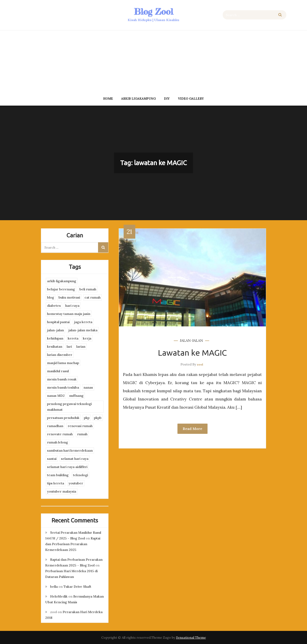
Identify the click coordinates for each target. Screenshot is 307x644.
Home (108, 99)
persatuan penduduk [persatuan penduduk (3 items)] (63, 418)
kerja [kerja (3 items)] (87, 338)
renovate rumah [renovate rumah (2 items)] (60, 434)
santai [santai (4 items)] (52, 459)
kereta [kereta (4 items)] (73, 338)
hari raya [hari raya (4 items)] (72, 306)
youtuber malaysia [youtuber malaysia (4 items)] (62, 491)
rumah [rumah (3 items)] (82, 434)
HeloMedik (59, 596)
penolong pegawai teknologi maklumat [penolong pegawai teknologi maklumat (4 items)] (69, 407)
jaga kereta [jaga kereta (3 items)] (83, 322)
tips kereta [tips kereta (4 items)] (56, 483)
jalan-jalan (191, 340)
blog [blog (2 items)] (51, 297)
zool (200, 364)
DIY (167, 99)
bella (54, 586)
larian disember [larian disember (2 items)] (60, 355)
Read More (192, 429)
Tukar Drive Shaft (77, 586)
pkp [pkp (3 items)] (87, 418)
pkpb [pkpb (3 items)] (98, 418)
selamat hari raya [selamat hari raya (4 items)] (75, 459)
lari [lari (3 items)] (69, 346)
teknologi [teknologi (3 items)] (81, 475)
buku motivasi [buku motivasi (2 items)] (69, 297)
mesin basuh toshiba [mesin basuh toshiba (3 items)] (63, 387)
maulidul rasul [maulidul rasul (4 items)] (58, 371)
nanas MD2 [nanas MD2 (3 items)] (56, 396)
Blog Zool (153, 12)
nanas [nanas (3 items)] (88, 387)
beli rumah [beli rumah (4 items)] (88, 289)
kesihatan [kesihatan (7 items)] (55, 346)
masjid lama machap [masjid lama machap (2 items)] (63, 363)
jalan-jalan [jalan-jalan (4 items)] (55, 330)
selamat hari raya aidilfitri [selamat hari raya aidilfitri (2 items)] (67, 467)
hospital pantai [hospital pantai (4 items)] (58, 322)
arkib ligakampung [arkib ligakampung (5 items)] (62, 281)
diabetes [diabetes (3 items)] (54, 306)
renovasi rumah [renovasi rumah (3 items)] (80, 426)
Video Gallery (191, 99)
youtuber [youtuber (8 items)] (76, 483)
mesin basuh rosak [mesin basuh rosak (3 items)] (62, 379)
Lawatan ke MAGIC (192, 353)
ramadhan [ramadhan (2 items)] (55, 426)
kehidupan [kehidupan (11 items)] (55, 338)
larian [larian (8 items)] (81, 346)
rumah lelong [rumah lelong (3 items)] (58, 442)
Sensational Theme (191, 637)
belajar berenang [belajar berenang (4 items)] (61, 289)
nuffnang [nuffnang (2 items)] (76, 396)
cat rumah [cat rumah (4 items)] (93, 297)
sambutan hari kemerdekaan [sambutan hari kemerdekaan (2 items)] (70, 450)
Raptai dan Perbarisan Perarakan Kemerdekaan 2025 (73, 544)
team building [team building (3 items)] (58, 475)
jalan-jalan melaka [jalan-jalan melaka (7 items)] (83, 330)
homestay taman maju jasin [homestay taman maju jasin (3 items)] (69, 314)
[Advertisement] (153, 62)
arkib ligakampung (138, 99)
